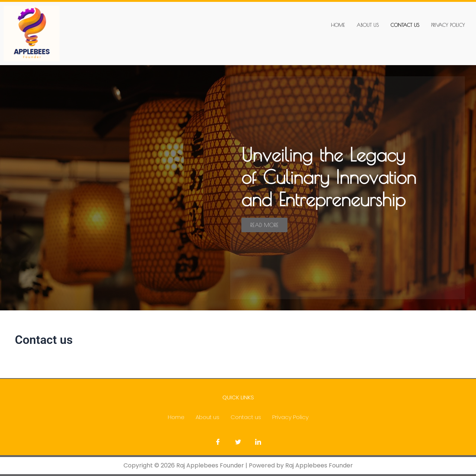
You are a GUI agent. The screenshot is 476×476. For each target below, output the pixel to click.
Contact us (405, 25)
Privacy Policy (448, 25)
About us (368, 25)
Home (338, 25)
